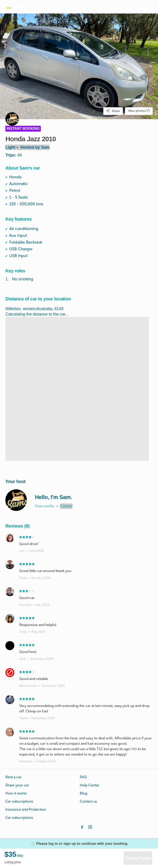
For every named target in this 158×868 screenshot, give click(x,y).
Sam (45, 147)
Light (27, 147)
